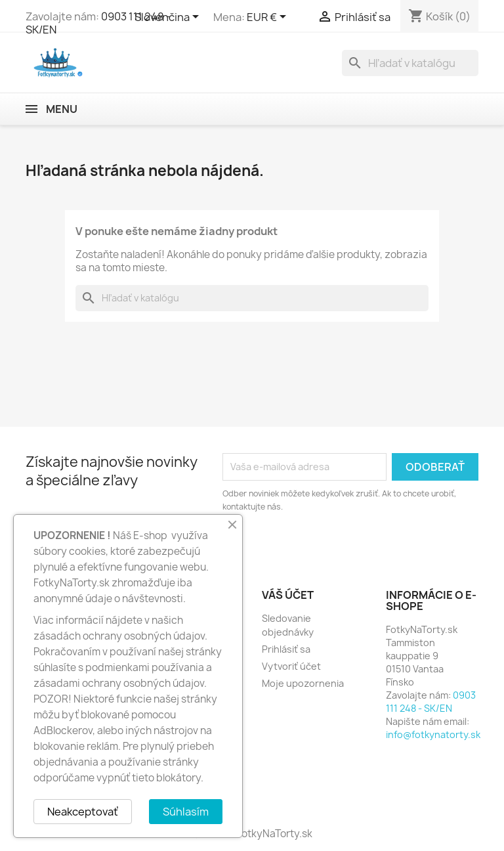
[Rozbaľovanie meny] (269, 18)
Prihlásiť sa (286, 649)
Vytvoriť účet (291, 666)
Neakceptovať (83, 812)
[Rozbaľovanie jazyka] (169, 18)
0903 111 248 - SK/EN (431, 702)
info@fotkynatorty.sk (433, 734)
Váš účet (288, 595)
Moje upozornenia (303, 683)
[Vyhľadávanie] (410, 63)
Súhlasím (186, 812)
